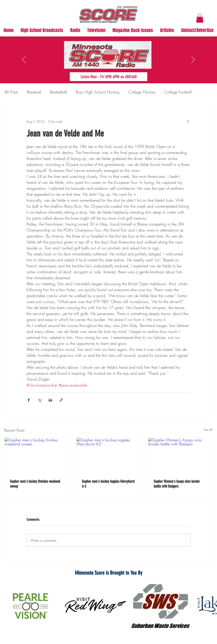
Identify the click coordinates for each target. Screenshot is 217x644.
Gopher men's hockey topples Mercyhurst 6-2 (108, 484)
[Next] (193, 60)
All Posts (11, 92)
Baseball (34, 92)
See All (208, 430)
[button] (200, 18)
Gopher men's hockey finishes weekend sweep (35, 484)
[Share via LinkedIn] (50, 400)
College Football (178, 92)
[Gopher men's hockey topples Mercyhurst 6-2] (109, 456)
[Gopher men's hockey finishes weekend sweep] (37, 456)
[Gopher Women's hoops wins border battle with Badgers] (180, 456)
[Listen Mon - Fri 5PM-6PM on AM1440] (108, 77)
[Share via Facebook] (29, 400)
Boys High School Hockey (98, 92)
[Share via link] (61, 400)
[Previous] (24, 60)
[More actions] (188, 122)
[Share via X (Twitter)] (40, 400)
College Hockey (142, 92)
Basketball (58, 92)
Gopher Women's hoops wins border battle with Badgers (177, 484)
